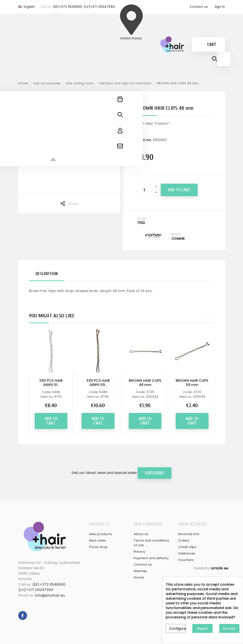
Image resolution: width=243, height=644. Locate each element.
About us (141, 534)
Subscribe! (155, 473)
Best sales (97, 540)
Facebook (23, 616)
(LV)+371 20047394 (99, 7)
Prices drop (98, 547)
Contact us (199, 7)
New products (101, 534)
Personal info (189, 534)
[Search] (224, 59)
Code (142, 218)
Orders (184, 540)
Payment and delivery (151, 558)
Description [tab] (47, 274)
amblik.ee (220, 568)
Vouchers (186, 560)
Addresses (187, 553)
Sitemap (140, 571)
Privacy (139, 552)
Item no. (145, 140)
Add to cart (179, 190)
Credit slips (187, 547)
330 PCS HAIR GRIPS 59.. (98, 383)
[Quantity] (144, 190)
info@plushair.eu (50, 595)
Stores (139, 577)
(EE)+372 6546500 (67, 7)
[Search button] (215, 60)
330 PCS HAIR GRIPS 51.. (51, 383)
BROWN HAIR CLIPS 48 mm (145, 383)
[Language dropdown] (26, 7)
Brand (176, 234)
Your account (193, 524)
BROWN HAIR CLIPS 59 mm (192, 383)
